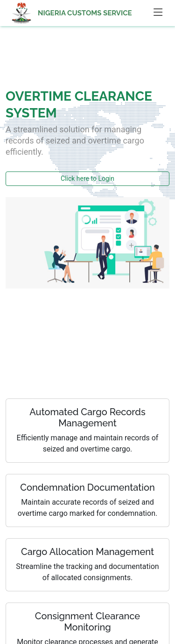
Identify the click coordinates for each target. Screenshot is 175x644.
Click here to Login (87, 178)
